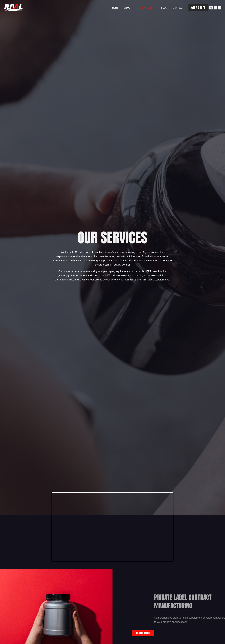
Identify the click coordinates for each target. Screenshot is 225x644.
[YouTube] (215, 8)
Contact (178, 8)
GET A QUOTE (198, 8)
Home (115, 8)
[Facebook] (220, 8)
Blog (164, 8)
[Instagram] (211, 8)
